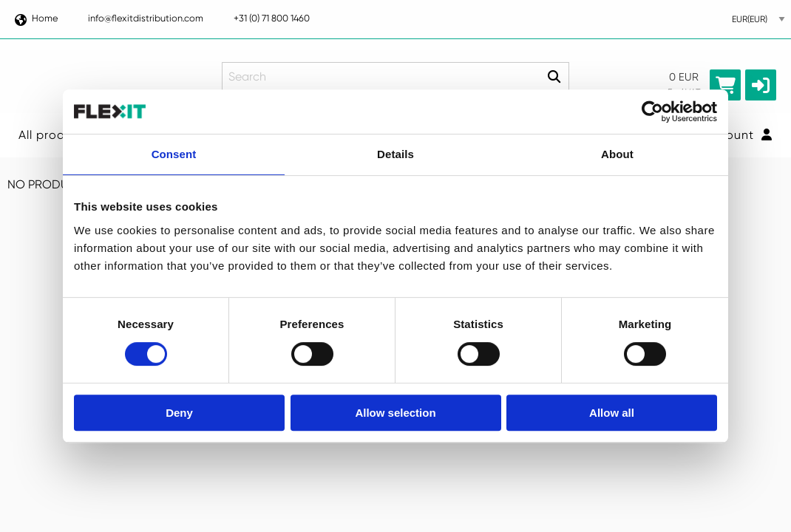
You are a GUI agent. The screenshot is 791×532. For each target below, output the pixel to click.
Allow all (612, 413)
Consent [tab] (174, 154)
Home (35, 18)
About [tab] (617, 154)
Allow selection (395, 413)
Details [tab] (395, 154)
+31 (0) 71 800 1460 (272, 18)
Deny (179, 413)
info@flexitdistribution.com (146, 18)
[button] (761, 85)
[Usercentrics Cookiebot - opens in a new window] (652, 112)
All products (55, 135)
